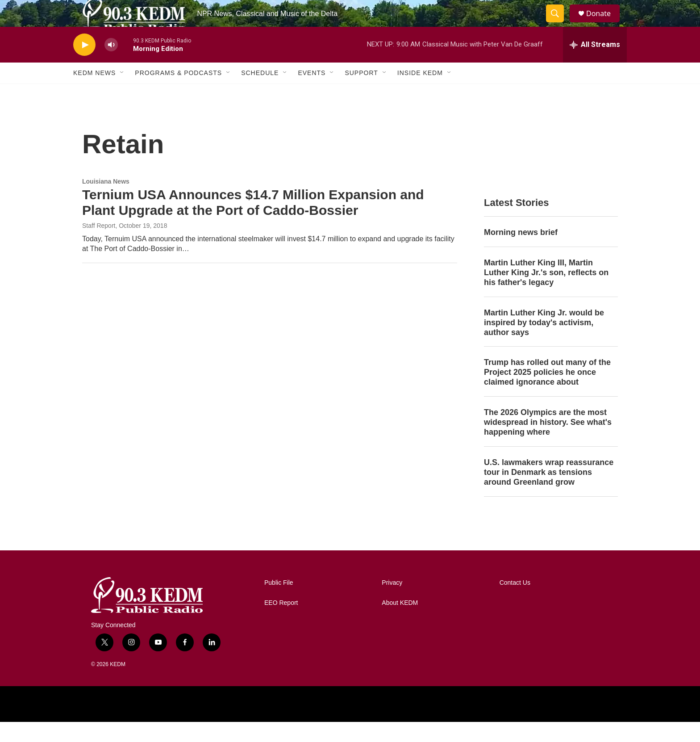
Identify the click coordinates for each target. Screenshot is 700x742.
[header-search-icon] (559, 24)
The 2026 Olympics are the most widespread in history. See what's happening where (548, 442)
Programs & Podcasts (178, 93)
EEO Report (281, 623)
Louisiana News (106, 201)
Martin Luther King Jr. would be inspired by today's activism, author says (544, 343)
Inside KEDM (420, 93)
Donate (604, 23)
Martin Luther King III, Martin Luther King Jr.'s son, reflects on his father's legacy (546, 293)
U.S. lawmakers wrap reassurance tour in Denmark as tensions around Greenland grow (549, 492)
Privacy (392, 603)
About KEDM (400, 623)
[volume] (111, 65)
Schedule (260, 93)
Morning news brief (521, 252)
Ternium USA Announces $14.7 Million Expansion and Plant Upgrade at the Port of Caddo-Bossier (253, 222)
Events (312, 93)
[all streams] (595, 65)
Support (361, 93)
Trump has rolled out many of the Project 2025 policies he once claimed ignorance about (547, 392)
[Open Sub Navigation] (122, 93)
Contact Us (515, 603)
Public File (279, 603)
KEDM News (94, 93)
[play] (84, 65)
